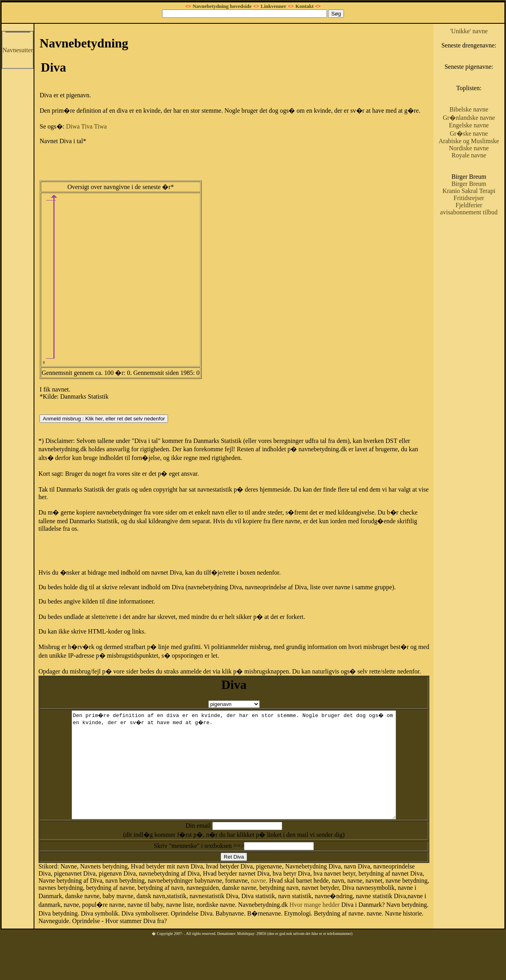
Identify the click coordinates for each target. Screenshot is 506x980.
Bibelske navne (469, 109)
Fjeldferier (469, 205)
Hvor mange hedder (314, 926)
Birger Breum (469, 184)
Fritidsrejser (469, 198)
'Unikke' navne (469, 31)
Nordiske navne (469, 148)
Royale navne (469, 155)
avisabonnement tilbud (469, 212)
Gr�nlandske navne (469, 118)
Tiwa (100, 126)
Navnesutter (18, 50)
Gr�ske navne (469, 133)
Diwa (73, 126)
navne (258, 902)
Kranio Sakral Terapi (469, 191)
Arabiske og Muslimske (469, 141)
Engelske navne (469, 125)
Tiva (87, 126)
